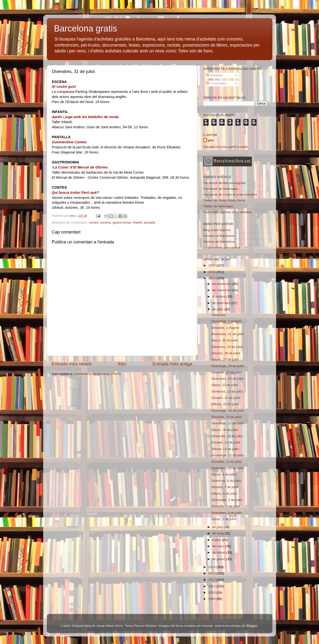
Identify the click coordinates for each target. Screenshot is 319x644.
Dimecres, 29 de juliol (227, 347)
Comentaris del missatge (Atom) (97, 374)
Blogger (252, 626)
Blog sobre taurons (217, 230)
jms (211, 140)
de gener (219, 559)
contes (94, 222)
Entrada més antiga (172, 364)
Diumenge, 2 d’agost (226, 321)
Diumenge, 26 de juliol (228, 366)
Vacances (218, 315)
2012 (212, 580)
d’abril (217, 540)
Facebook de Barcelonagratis (225, 183)
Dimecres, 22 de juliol (227, 391)
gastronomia (122, 222)
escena (106, 222)
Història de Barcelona (219, 242)
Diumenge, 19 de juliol (228, 411)
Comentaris (216, 83)
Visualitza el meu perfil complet (226, 147)
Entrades (214, 75)
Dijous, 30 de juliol (225, 340)
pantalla (150, 222)
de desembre (222, 284)
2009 (212, 599)
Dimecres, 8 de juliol (226, 481)
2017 (212, 265)
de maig (219, 533)
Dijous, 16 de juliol (225, 430)
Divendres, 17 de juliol (227, 423)
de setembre (222, 303)
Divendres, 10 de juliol (227, 468)
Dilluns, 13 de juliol (225, 449)
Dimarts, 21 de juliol (226, 398)
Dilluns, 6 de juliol (224, 494)
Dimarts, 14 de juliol (226, 442)
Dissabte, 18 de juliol (226, 417)
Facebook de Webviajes (221, 189)
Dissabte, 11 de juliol (226, 462)
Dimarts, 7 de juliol (225, 487)
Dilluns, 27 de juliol (225, 359)
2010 (212, 592)
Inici (122, 364)
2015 (212, 278)
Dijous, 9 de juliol (224, 474)
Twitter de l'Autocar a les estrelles (228, 212)
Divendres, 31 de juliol (227, 334)
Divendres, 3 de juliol (226, 513)
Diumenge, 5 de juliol (227, 500)
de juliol (218, 309)
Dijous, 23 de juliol (225, 385)
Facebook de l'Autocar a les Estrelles (230, 195)
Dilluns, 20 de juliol (225, 404)
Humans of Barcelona (219, 236)
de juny (218, 527)
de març (219, 546)
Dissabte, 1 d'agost (225, 328)
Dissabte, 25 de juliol (226, 372)
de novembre (222, 290)
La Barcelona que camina (222, 247)
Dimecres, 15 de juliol (227, 436)
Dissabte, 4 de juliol (225, 506)
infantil (137, 222)
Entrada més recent (72, 364)
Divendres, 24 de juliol (227, 379)
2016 (212, 272)
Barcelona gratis (86, 28)
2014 (212, 567)
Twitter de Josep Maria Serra (224, 200)
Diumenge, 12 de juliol (228, 455)
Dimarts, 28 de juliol (226, 353)
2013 (212, 573)
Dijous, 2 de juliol (224, 519)
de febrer (219, 552)
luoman (208, 626)
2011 (212, 586)
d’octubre (219, 296)
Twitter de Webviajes (218, 206)
